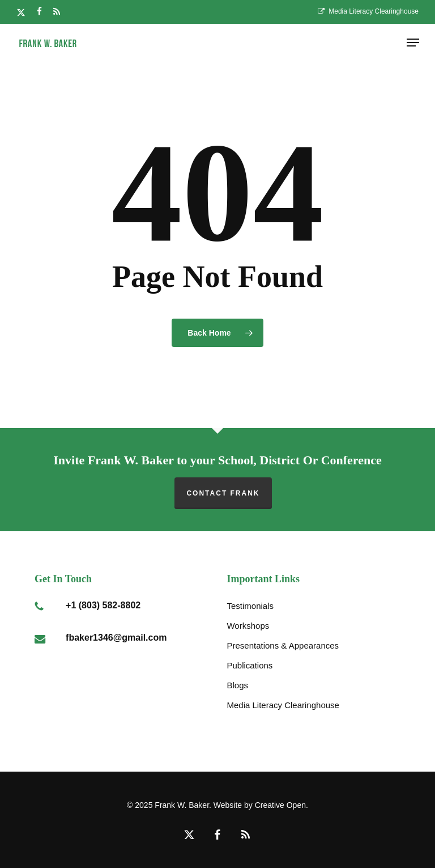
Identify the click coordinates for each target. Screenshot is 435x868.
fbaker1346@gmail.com (116, 638)
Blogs (237, 685)
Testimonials (250, 606)
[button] (413, 43)
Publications (250, 665)
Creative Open (280, 805)
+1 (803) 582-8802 (103, 605)
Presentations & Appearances (283, 645)
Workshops (248, 626)
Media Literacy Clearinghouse (283, 705)
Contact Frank (223, 493)
